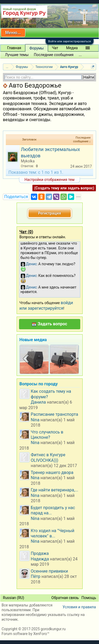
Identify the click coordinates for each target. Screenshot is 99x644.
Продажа (40, 553)
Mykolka (28, 161)
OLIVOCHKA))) (45, 460)
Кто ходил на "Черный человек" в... (53, 533)
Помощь (89, 598)
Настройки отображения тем (49, 180)
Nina (35, 420)
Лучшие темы (17, 55)
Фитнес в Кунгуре (48, 455)
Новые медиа (33, 340)
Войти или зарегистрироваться (70, 41)
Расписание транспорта (55, 414)
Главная (14, 48)
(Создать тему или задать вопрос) (64, 188)
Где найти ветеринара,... (55, 490)
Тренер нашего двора (52, 472)
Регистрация (49, 213)
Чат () (26, 232)
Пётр (36, 576)
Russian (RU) (13, 598)
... (80, 55)
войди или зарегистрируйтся (46, 305)
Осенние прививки (49, 571)
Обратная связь (65, 598)
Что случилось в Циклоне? (47, 435)
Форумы (36, 48)
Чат (55, 48)
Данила (38, 402)
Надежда (40, 559)
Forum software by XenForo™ (25, 634)
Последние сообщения (54, 55)
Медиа (72, 48)
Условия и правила (79, 607)
